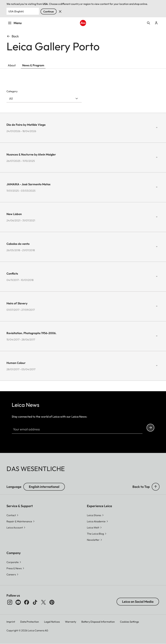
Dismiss (60, 11)
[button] (156, 487)
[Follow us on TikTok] (35, 602)
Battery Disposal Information (98, 622)
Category (12, 91)
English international (44, 487)
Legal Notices (52, 622)
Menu (15, 23)
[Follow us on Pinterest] (52, 602)
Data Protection (30, 622)
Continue (49, 11)
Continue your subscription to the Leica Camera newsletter (150, 428)
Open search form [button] (148, 23)
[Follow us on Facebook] (27, 602)
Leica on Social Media (138, 602)
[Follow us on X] (43, 602)
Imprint (11, 622)
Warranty (71, 622)
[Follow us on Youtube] (18, 602)
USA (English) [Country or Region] (16, 11)
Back (13, 36)
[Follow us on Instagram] (10, 602)
